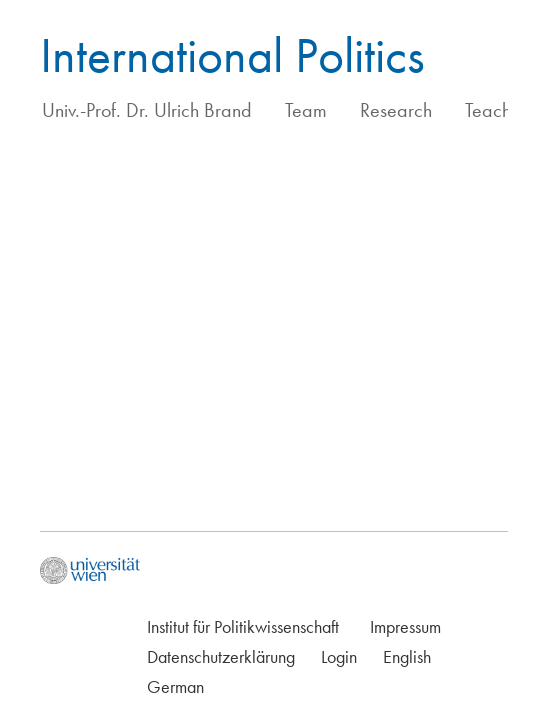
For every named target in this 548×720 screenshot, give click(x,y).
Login (339, 656)
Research (396, 110)
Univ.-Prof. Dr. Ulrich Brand (147, 110)
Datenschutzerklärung (221, 656)
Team (306, 110)
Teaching (500, 110)
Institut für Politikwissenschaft (243, 626)
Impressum (405, 626)
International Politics (232, 55)
